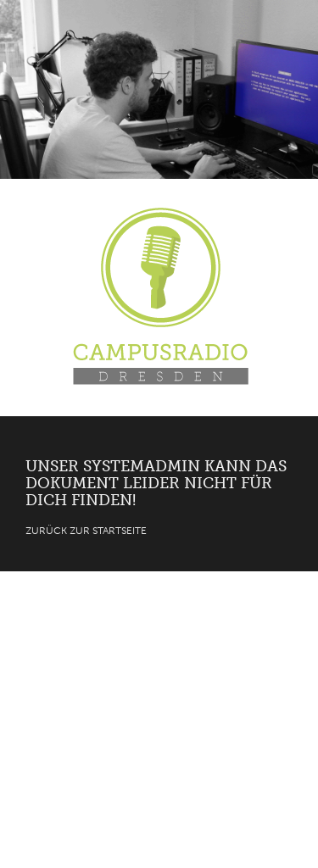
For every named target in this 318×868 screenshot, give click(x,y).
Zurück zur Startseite (86, 531)
